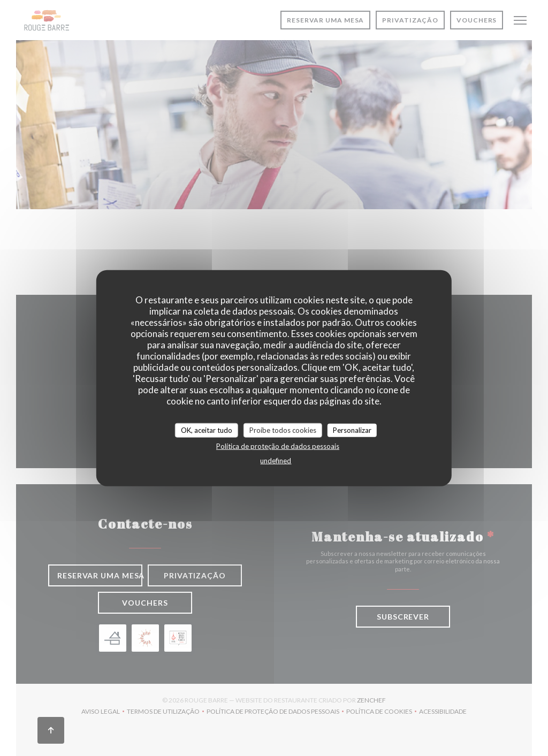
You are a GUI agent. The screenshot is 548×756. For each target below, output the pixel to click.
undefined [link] (276, 461)
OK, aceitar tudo (207, 430)
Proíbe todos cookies (283, 430)
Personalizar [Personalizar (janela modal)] (352, 430)
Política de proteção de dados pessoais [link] (278, 446)
